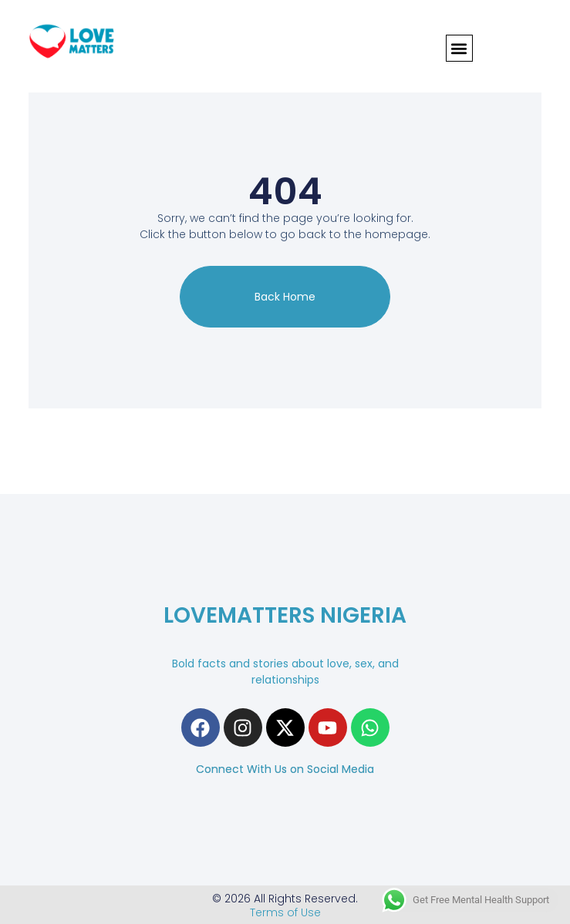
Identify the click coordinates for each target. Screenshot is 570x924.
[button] (459, 48)
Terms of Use (285, 912)
